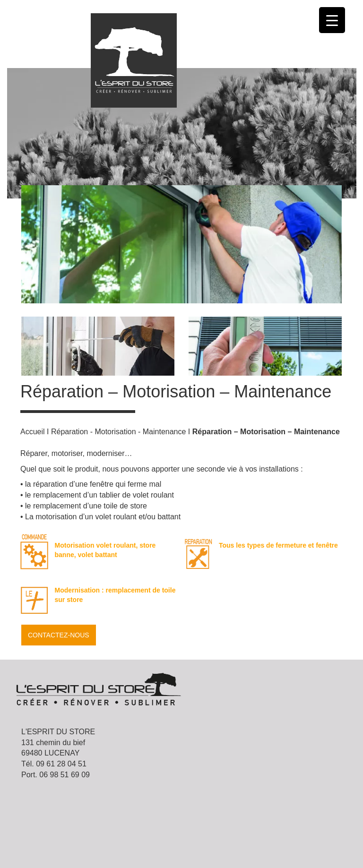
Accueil (33, 432)
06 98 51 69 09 (65, 775)
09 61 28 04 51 (61, 764)
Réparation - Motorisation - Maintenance (118, 432)
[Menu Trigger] (332, 20)
